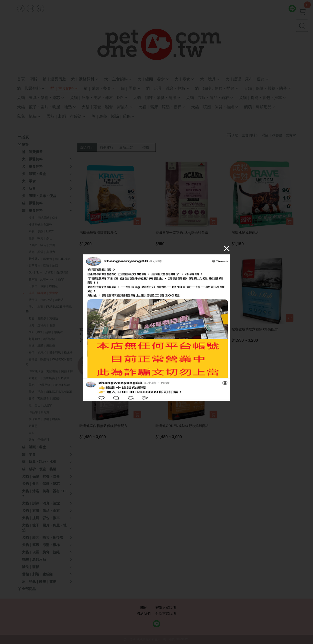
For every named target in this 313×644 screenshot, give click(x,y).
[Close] (227, 248)
